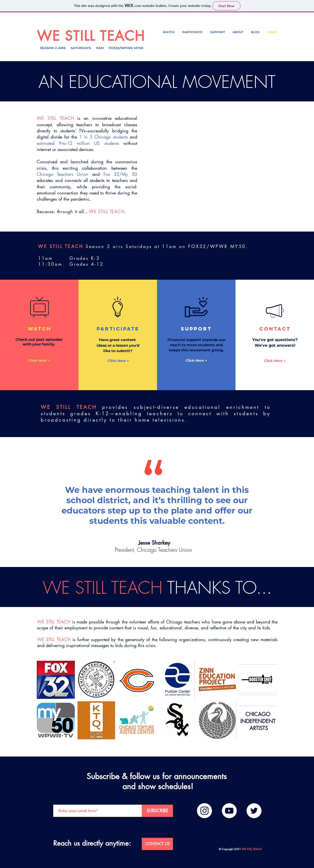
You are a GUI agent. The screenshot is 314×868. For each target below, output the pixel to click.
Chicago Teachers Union (63, 174)
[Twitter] (254, 811)
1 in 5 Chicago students (104, 137)
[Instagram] (204, 811)
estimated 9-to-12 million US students (78, 143)
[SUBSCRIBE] (157, 811)
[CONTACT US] (157, 844)
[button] (238, 32)
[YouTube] (229, 811)
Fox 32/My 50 (120, 174)
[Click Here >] (39, 361)
